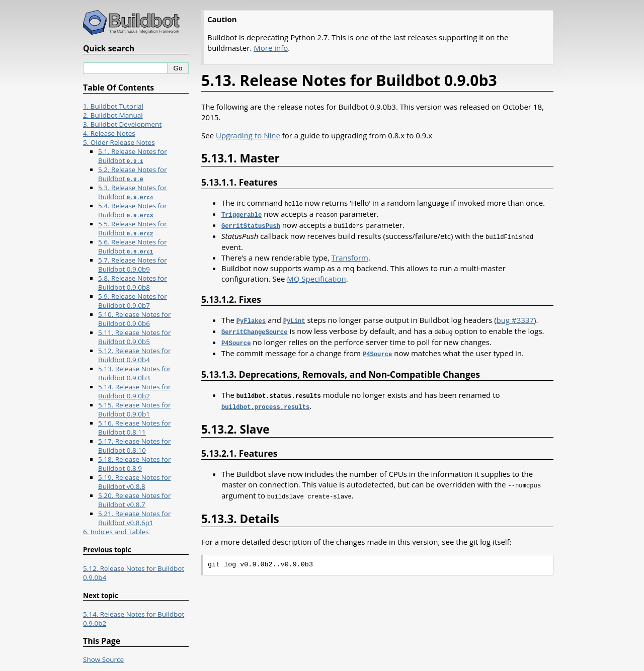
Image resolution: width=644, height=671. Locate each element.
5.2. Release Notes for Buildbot (133, 174)
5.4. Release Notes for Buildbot (133, 210)
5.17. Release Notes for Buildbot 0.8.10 (134, 446)
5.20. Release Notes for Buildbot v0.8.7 (134, 500)
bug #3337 (515, 318)
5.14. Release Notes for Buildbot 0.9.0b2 (134, 391)
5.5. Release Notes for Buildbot (133, 228)
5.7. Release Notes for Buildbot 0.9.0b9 (133, 265)
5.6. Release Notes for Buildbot (133, 246)
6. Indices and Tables (116, 532)
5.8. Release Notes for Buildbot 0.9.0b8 (133, 283)
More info (271, 48)
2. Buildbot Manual (113, 115)
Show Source (103, 659)
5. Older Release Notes (119, 142)
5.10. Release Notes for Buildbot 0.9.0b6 (134, 319)
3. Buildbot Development (122, 124)
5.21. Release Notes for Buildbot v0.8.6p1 (134, 518)
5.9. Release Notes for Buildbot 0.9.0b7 (133, 301)
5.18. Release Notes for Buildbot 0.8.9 (134, 464)
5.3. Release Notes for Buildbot (133, 192)
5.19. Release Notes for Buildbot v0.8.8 (134, 482)
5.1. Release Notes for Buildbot (133, 156)
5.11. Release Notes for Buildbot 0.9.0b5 (134, 337)
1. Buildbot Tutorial (113, 106)
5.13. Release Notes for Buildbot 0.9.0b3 (134, 373)
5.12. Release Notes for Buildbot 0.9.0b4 (134, 355)
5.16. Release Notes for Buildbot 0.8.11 (134, 428)
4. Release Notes (109, 133)
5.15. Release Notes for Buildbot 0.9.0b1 (134, 409)
